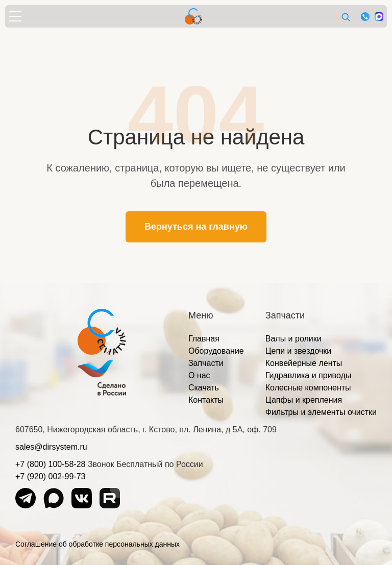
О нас (199, 375)
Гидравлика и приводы (309, 375)
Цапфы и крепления (304, 400)
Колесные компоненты (308, 388)
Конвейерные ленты (304, 363)
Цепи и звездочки (299, 351)
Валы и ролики (293, 339)
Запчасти (206, 363)
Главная (204, 339)
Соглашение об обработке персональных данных (97, 544)
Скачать (204, 388)
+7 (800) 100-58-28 (50, 464)
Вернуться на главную (196, 227)
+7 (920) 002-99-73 (50, 476)
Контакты (206, 400)
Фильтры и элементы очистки (321, 412)
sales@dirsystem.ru (51, 447)
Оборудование (216, 351)
